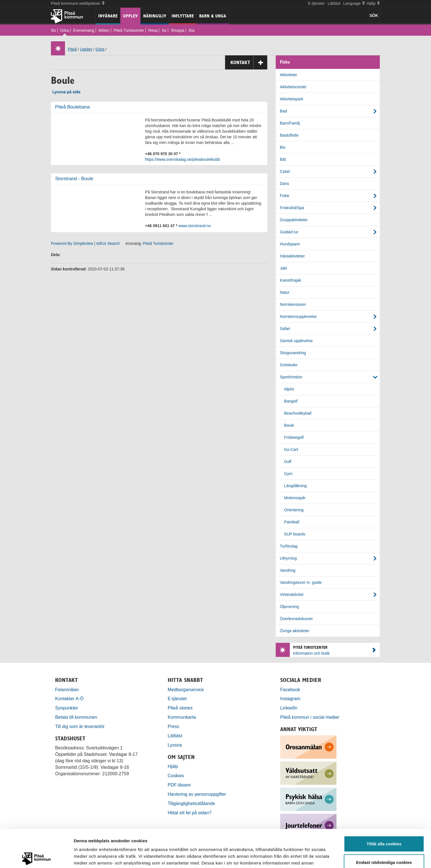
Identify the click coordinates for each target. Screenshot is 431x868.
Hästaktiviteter (292, 256)
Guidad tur (289, 232)
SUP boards (295, 534)
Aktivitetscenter (293, 87)
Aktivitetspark (292, 99)
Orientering (294, 510)
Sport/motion (291, 377)
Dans (285, 184)
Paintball (292, 522)
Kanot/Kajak (291, 280)
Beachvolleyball (298, 413)
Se (164, 30)
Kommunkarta (182, 717)
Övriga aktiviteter (295, 631)
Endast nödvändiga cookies (384, 825)
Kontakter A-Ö (69, 699)
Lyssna (175, 745)
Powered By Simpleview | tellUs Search (85, 243)
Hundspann (290, 244)
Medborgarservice (186, 690)
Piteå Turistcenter (129, 30)
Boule (289, 425)
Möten (104, 30)
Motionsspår (295, 498)
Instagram (290, 699)
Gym (288, 474)
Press (173, 726)
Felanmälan (67, 690)
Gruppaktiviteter (294, 220)
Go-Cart (291, 449)
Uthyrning (288, 558)
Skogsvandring (293, 353)
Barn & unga (213, 16)
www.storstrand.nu (195, 226)
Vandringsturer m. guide (301, 582)
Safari (285, 329)
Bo (54, 30)
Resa (153, 30)
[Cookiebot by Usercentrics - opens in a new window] (36, 857)
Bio (283, 147)
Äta (191, 30)
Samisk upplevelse (296, 341)
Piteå (72, 49)
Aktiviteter (289, 75)
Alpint (289, 389)
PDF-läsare (179, 785)
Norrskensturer (293, 304)
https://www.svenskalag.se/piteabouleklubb (183, 159)
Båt (283, 159)
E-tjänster (316, 3)
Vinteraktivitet (292, 595)
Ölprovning (289, 607)
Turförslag (289, 546)
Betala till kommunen (76, 717)
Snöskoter (289, 365)
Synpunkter (67, 708)
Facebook (290, 690)
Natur (285, 292)
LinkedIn (289, 708)
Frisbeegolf (294, 437)
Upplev (130, 16)
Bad (283, 111)
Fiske (285, 196)
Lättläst (334, 3)
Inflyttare (183, 16)
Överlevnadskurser (297, 619)
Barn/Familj (290, 123)
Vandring (288, 570)
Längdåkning (295, 486)
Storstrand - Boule (74, 179)
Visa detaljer (306, 857)
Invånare (108, 16)
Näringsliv (155, 16)
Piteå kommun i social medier (310, 717)
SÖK (374, 15)
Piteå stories (180, 708)
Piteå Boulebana (72, 107)
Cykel (285, 171)
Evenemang (84, 30)
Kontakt (249, 63)
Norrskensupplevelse (298, 317)
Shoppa (178, 30)
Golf (288, 462)
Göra (65, 30)
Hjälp (173, 766)
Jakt (284, 268)
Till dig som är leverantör (80, 726)
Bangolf (291, 401)
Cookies (176, 776)
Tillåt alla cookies (384, 806)
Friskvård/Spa (292, 208)
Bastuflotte (289, 135)
